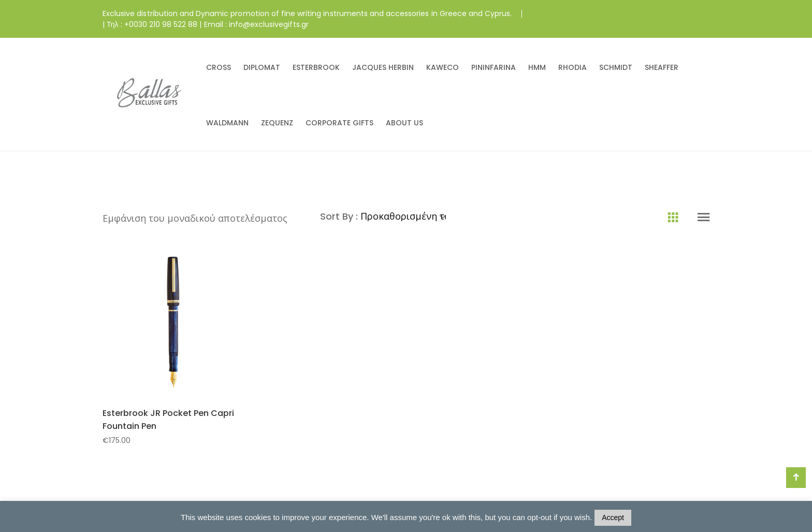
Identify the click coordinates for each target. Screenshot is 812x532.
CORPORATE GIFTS (339, 123)
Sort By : (340, 216)
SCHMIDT (616, 67)
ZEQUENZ (277, 123)
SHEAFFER (662, 67)
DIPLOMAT (262, 67)
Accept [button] (613, 517)
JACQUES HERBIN (383, 67)
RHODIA (572, 67)
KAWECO (443, 67)
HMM (537, 67)
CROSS (219, 67)
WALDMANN (227, 123)
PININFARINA (494, 67)
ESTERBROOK (316, 67)
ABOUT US (404, 123)
